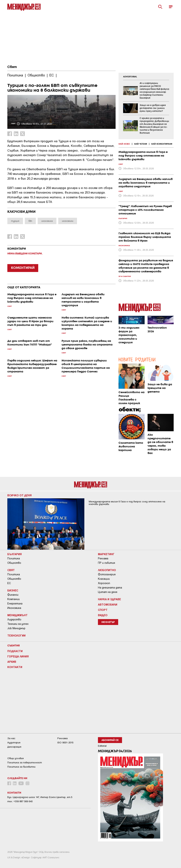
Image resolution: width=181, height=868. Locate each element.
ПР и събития (106, 563)
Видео (103, 615)
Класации (104, 579)
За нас (11, 738)
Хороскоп (104, 583)
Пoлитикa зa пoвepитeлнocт (25, 763)
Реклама (103, 558)
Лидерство (14, 619)
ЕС (9, 583)
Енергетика (15, 604)
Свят (12, 67)
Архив (12, 662)
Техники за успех (18, 624)
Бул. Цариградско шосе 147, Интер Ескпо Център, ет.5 (40, 797)
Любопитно (107, 570)
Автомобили (108, 604)
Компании (14, 599)
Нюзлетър (108, 622)
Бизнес (13, 590)
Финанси (13, 595)
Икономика (14, 608)
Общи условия (16, 758)
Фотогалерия (107, 574)
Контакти (15, 667)
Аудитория (14, 743)
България (15, 554)
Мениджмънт (17, 615)
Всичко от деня (19, 495)
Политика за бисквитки (21, 767)
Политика (14, 558)
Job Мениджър (16, 628)
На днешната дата (110, 588)
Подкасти (15, 651)
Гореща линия (18, 656)
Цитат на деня (108, 592)
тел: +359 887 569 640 (20, 801)
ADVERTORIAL (130, 77)
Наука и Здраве (109, 599)
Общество (14, 563)
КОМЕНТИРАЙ (23, 268)
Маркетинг (106, 554)
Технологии (16, 635)
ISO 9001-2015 (65, 743)
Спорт (103, 610)
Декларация (14, 747)
